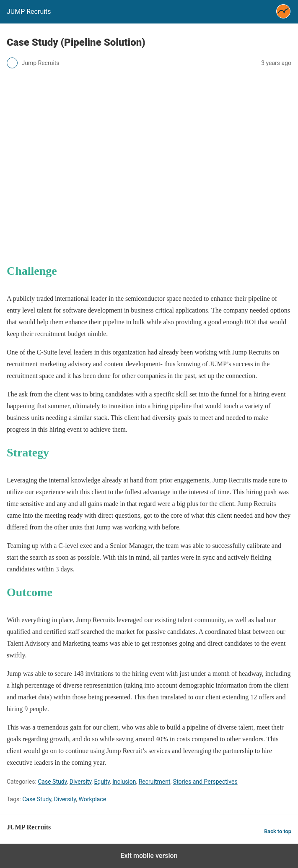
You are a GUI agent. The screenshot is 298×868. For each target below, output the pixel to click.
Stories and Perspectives (205, 782)
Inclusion (124, 782)
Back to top (278, 831)
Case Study (52, 782)
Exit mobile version (149, 856)
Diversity (81, 782)
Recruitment (155, 782)
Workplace (92, 799)
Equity (102, 782)
